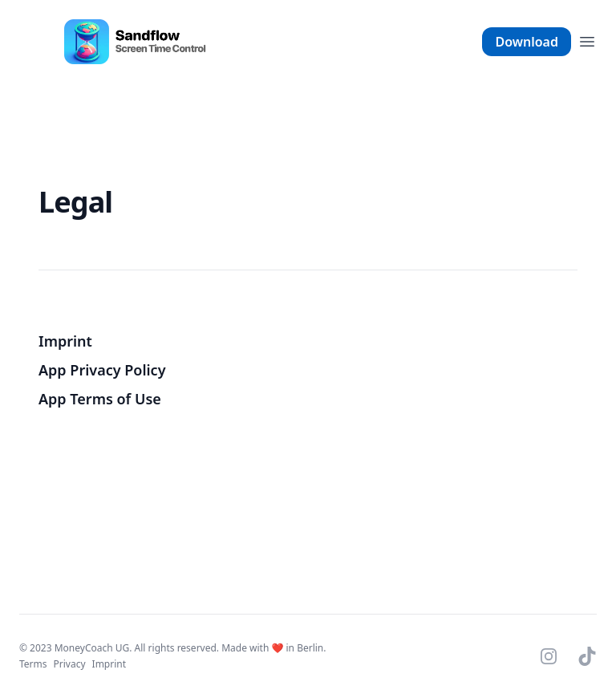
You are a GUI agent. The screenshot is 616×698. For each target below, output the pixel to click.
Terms (33, 664)
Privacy (70, 664)
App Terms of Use (100, 399)
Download (527, 42)
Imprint (65, 341)
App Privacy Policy (102, 370)
